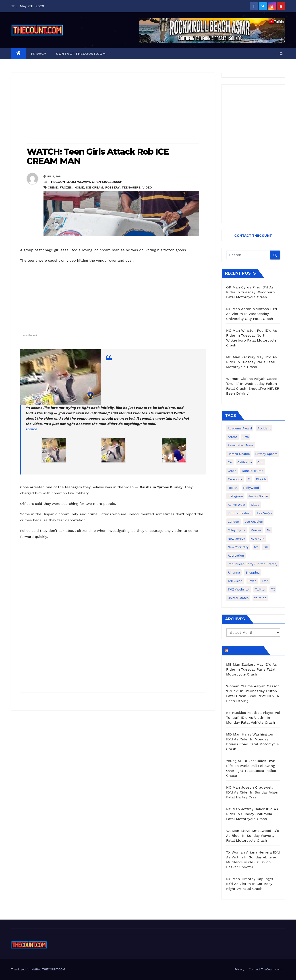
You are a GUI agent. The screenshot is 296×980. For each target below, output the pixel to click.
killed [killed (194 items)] (255, 505)
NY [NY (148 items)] (256, 547)
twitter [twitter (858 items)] (260, 589)
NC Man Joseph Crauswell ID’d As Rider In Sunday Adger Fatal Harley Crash (253, 792)
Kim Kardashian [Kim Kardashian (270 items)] (240, 513)
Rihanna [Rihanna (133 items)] (234, 572)
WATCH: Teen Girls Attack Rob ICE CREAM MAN (98, 156)
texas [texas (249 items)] (252, 581)
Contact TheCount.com (81, 54)
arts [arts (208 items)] (246, 437)
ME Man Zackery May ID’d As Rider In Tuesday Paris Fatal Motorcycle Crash (251, 362)
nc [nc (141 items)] (269, 530)
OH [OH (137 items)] (266, 547)
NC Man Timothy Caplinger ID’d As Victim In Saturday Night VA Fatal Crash (250, 884)
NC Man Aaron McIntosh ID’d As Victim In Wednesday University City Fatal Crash (252, 314)
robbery (113, 187)
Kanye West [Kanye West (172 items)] (237, 505)
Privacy (39, 54)
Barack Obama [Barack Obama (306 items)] (239, 454)
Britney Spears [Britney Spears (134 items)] (266, 454)
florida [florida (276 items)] (261, 479)
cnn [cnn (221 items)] (260, 462)
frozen (66, 187)
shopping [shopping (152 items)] (252, 572)
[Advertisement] (113, 108)
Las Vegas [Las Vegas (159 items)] (264, 513)
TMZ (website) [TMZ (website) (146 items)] (239, 589)
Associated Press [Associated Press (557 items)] (241, 445)
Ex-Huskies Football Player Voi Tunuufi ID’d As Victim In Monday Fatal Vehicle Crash (253, 718)
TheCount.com (245, 651)
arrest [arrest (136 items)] (232, 437)
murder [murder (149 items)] (256, 530)
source (32, 429)
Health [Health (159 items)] (233, 488)
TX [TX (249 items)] (273, 589)
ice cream (94, 187)
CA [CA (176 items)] (230, 462)
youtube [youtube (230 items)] (260, 598)
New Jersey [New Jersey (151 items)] (236, 539)
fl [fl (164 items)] (249, 479)
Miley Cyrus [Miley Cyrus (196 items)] (236, 530)
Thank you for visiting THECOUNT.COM (38, 969)
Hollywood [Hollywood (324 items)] (251, 488)
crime (53, 187)
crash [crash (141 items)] (232, 471)
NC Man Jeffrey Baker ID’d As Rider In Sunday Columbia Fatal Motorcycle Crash (252, 814)
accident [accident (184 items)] (264, 428)
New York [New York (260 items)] (258, 539)
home (79, 187)
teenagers (131, 187)
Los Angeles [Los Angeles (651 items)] (254, 522)
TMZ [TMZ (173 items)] (265, 581)
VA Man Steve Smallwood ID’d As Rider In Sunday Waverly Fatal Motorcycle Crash (253, 836)
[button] (281, 54)
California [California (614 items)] (245, 462)
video (147, 187)
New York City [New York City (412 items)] (238, 547)
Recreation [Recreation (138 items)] (236, 555)
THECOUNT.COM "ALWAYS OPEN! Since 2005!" (86, 182)
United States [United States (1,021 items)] (238, 598)
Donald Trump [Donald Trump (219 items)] (253, 471)
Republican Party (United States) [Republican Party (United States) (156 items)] (253, 564)
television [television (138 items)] (235, 581)
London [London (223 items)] (233, 522)
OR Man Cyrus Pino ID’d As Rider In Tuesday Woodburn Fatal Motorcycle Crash (250, 292)
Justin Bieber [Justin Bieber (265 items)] (258, 496)
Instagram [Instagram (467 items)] (235, 496)
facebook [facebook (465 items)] (235, 479)
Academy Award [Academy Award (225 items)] (240, 428)
